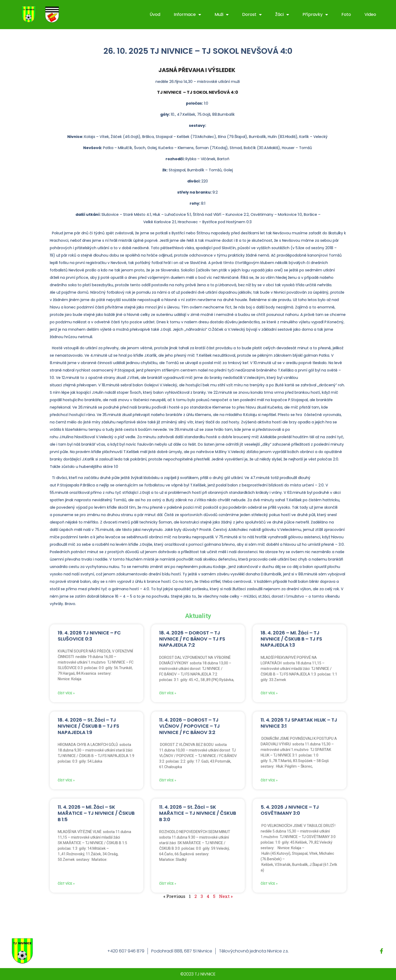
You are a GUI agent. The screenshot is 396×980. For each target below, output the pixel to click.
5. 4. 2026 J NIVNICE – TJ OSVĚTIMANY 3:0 (290, 810)
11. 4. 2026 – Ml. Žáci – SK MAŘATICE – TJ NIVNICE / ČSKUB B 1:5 (96, 813)
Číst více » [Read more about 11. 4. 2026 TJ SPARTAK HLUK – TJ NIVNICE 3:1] (269, 780)
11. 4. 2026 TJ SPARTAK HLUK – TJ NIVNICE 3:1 (299, 723)
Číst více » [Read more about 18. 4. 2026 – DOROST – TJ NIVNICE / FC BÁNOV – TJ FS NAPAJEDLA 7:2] (168, 693)
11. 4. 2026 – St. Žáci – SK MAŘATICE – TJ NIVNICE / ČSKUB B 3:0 (198, 813)
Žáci (282, 15)
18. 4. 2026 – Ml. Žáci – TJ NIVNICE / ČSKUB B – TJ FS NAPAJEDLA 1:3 (291, 639)
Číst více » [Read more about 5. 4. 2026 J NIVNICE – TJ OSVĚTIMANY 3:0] (269, 884)
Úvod (155, 14)
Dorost (252, 15)
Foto (346, 14)
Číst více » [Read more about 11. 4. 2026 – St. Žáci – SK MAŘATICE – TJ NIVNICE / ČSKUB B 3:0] (168, 884)
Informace (187, 15)
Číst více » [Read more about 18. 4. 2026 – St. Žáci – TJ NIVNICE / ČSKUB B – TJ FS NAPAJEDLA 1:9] (66, 780)
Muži (222, 15)
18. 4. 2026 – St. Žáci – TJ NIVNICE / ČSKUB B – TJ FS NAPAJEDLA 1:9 (88, 726)
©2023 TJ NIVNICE (198, 974)
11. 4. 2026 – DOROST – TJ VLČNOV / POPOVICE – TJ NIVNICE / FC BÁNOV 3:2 (190, 726)
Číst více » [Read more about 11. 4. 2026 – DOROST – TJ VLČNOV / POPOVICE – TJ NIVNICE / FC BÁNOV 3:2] (168, 780)
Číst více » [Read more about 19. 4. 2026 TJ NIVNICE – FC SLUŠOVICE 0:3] (66, 693)
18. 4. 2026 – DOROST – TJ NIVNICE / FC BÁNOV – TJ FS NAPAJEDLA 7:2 (192, 639)
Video (370, 14)
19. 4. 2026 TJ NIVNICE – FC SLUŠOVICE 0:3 (89, 636)
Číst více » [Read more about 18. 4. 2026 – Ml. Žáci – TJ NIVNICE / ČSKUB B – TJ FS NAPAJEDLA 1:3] (269, 693)
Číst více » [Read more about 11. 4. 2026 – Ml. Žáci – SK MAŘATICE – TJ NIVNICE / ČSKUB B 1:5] (66, 884)
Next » (226, 896)
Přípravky (315, 15)
